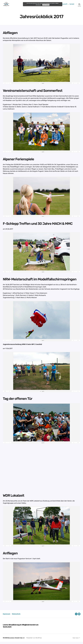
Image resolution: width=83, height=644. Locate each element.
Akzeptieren (46, 5)
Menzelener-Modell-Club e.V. (17, 640)
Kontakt (72, 5)
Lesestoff (64, 5)
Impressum (7, 616)
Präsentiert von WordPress (35, 640)
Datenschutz (17, 616)
